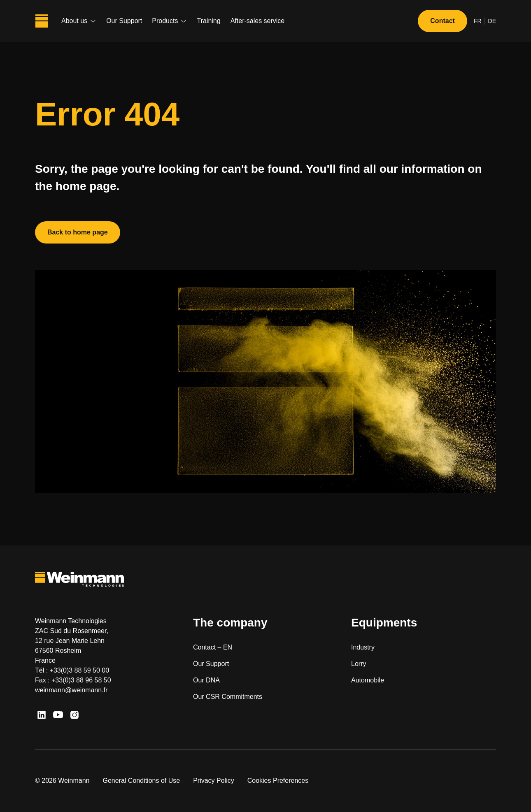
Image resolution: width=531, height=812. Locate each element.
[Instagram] (75, 715)
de (492, 21)
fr (478, 21)
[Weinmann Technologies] (42, 21)
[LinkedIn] (42, 715)
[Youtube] (58, 715)
